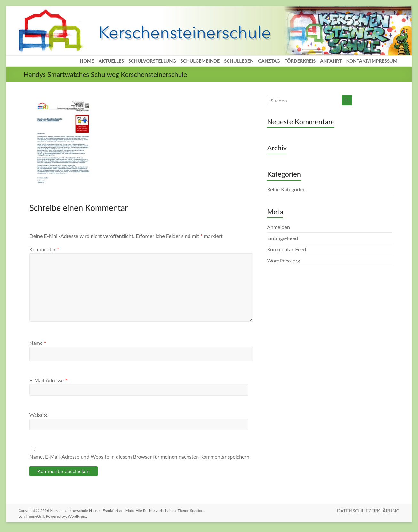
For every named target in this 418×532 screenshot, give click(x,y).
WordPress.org (283, 260)
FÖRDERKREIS (300, 61)
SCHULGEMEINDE (200, 61)
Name (38, 343)
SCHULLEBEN (239, 61)
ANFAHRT (331, 61)
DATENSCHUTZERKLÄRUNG (368, 511)
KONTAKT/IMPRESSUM (372, 61)
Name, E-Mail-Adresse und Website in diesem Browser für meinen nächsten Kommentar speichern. (140, 457)
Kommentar (44, 249)
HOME (87, 61)
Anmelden (278, 227)
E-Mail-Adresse (48, 380)
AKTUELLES (111, 61)
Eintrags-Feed (282, 238)
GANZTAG (269, 61)
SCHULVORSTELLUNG (152, 61)
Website (39, 415)
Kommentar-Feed (286, 249)
